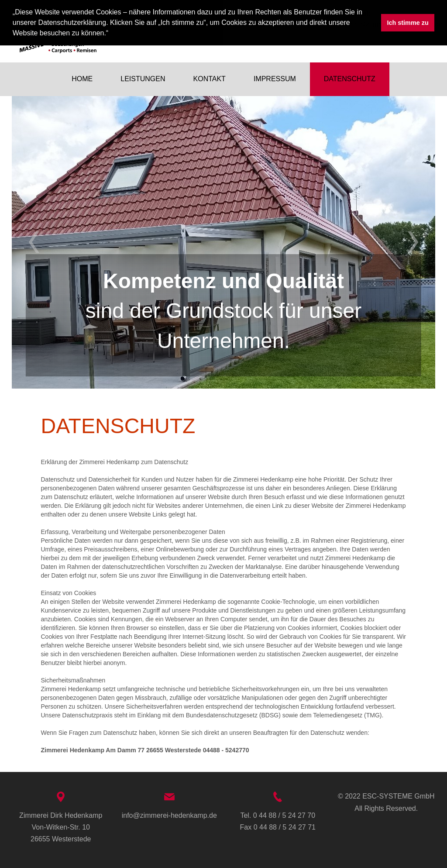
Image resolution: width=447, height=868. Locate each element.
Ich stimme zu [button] (408, 23)
